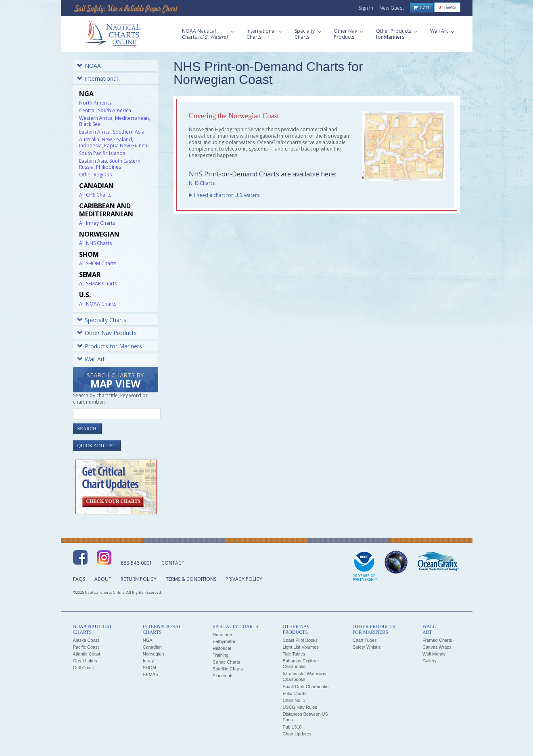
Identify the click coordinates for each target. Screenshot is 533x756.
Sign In (366, 8)
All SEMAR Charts (98, 284)
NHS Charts (202, 183)
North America (96, 103)
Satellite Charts (228, 669)
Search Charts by (115, 381)
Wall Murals (434, 654)
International (97, 79)
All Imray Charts (97, 223)
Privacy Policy (244, 579)
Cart (421, 8)
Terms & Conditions (191, 579)
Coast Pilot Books (300, 640)
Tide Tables (294, 654)
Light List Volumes (300, 647)
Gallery (430, 661)
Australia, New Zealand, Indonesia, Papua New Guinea (113, 142)
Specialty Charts (102, 320)
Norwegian (154, 654)
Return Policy (139, 579)
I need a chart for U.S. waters (227, 195)
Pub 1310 (292, 727)
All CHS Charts (95, 195)
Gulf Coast (84, 668)
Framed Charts (437, 640)
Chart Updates (297, 734)
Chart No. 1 (294, 700)
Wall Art (91, 359)
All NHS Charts (95, 243)
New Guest (392, 8)
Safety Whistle (367, 647)
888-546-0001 (136, 563)
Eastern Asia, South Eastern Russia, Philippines (110, 164)
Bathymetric (224, 641)
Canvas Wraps (437, 647)
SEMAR (151, 674)
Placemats (223, 676)
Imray (148, 661)
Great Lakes (85, 661)
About (103, 579)
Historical (222, 648)
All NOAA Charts (98, 304)
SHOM (149, 668)
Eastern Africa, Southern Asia (112, 132)
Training (221, 655)
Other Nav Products (107, 333)
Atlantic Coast (87, 654)
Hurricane (222, 635)
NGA (148, 640)
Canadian (152, 647)
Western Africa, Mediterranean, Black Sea (115, 121)
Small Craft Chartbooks (305, 687)
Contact (173, 563)
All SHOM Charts (98, 263)
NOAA (89, 66)
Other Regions (95, 175)
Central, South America (105, 110)
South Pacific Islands (102, 153)
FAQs (79, 579)
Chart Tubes (365, 640)
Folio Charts (294, 693)
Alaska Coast (86, 640)
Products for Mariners (110, 346)
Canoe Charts (226, 662)
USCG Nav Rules (300, 707)
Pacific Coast (86, 647)
